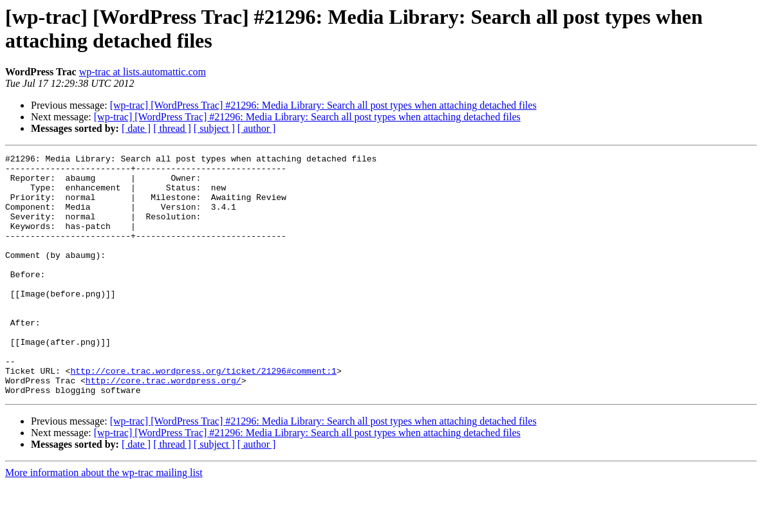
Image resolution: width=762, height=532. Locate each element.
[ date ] (136, 128)
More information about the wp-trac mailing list (104, 521)
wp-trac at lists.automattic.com (143, 72)
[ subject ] (214, 128)
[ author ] (257, 128)
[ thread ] (172, 128)
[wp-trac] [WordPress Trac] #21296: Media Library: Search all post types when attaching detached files (323, 105)
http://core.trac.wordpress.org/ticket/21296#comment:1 (203, 415)
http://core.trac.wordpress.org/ (163, 427)
